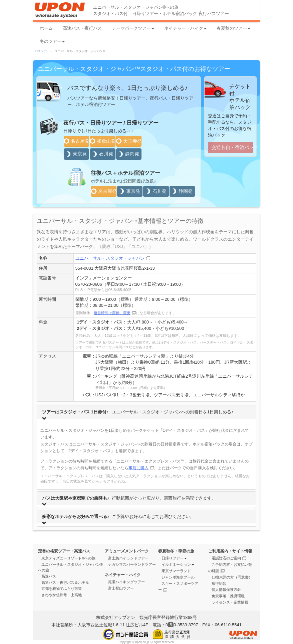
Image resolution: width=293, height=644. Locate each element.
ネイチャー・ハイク (185, 28)
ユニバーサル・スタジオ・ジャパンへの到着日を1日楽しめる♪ (138, 414)
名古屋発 (76, 141)
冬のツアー (52, 41)
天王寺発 (129, 141)
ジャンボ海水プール (178, 577)
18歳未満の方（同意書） (232, 577)
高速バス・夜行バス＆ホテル (65, 583)
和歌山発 (102, 141)
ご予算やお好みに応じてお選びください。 (118, 518)
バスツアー (42, 51)
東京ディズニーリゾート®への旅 (68, 558)
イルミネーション (178, 564)
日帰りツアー (174, 558)
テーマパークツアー (133, 28)
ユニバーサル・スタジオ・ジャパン (113, 258)
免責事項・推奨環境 (228, 596)
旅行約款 (219, 584)
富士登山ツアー (121, 588)
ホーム (46, 28)
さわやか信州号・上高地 (62, 595)
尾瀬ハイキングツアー (126, 582)
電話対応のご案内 (229, 558)
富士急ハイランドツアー (128, 558)
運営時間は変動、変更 (115, 313)
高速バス (49, 576)
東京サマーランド (176, 571)
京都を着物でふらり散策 (62, 589)
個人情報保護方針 (226, 590)
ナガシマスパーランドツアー (132, 564)
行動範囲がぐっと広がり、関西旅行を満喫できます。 (129, 500)
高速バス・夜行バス (82, 28)
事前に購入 (141, 468)
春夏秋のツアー (233, 28)
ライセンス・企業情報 (230, 602)
